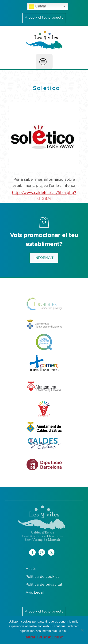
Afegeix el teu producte (44, 18)
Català (37, 7)
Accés (31, 569)
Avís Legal (35, 593)
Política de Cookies (50, 637)
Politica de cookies (42, 577)
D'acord (30, 637)
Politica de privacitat (44, 585)
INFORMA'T (44, 258)
